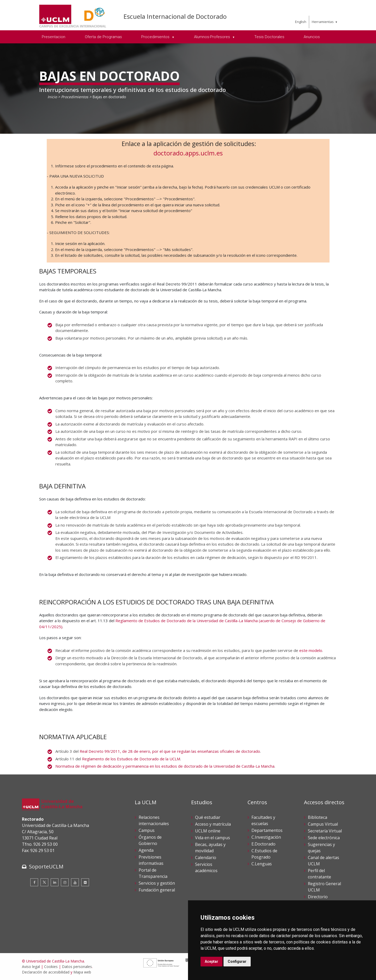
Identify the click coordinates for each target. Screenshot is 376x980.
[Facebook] (34, 882)
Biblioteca (318, 817)
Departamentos (267, 830)
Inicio (52, 97)
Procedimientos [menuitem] (156, 37)
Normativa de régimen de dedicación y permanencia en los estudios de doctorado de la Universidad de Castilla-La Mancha (165, 766)
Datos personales (77, 967)
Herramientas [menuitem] (323, 22)
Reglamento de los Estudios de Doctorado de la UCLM (131, 759)
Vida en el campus (213, 838)
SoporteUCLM (46, 867)
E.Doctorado (263, 844)
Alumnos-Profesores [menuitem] (213, 37)
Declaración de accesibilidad (46, 972)
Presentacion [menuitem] (54, 37)
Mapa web (82, 972)
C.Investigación (266, 837)
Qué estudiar (208, 817)
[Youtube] (75, 882)
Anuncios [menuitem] (312, 37)
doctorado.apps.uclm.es (188, 153)
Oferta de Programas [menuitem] (103, 37)
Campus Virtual (323, 824)
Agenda (146, 850)
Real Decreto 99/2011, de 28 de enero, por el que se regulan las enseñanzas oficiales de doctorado (170, 751)
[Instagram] (65, 882)
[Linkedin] (55, 882)
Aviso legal (31, 967)
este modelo (311, 650)
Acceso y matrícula (213, 824)
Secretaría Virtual (325, 831)
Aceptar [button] (211, 961)
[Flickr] (85, 882)
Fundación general (157, 890)
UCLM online (208, 831)
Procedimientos (75, 97)
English (301, 22)
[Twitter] (44, 882)
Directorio (318, 897)
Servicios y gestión (157, 883)
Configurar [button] (237, 961)
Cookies (51, 967)
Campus (147, 830)
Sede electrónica (324, 838)
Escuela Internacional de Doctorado (175, 16)
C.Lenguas (262, 864)
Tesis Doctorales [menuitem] (269, 37)
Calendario (206, 857)
